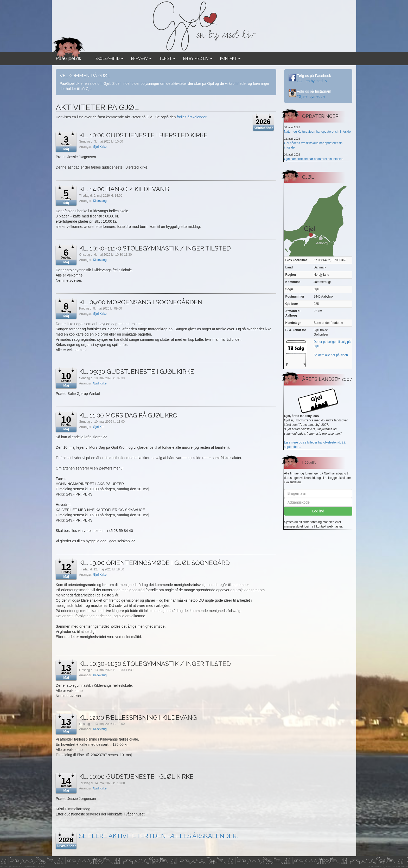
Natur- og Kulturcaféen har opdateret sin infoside (317, 132)
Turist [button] (167, 59)
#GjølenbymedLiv (311, 97)
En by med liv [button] (198, 59)
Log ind (318, 511)
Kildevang (100, 201)
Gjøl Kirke (100, 147)
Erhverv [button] (141, 59)
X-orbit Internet (401, 866)
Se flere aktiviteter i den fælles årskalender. (158, 836)
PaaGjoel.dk (69, 57)
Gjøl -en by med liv (312, 81)
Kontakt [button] (230, 59)
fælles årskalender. (192, 117)
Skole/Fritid (109, 59)
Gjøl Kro (99, 427)
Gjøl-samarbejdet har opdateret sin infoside (314, 159)
